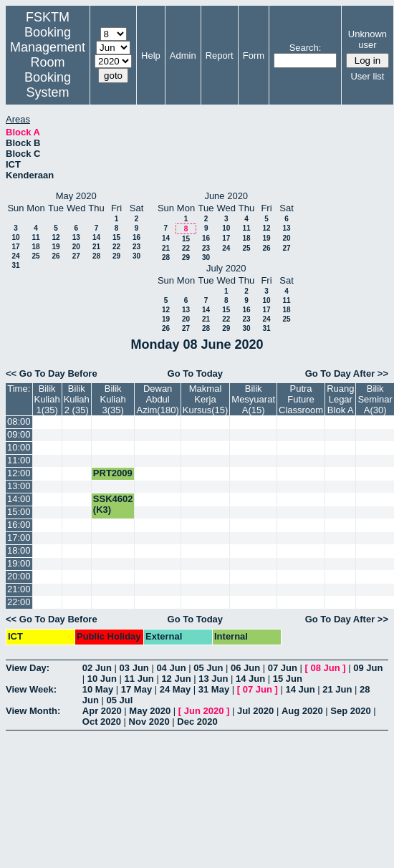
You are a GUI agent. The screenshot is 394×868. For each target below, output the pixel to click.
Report (220, 56)
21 (96, 247)
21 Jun (337, 689)
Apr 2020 (102, 711)
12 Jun (176, 679)
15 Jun (288, 679)
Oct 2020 (102, 722)
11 (35, 237)
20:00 (19, 576)
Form (254, 56)
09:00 (19, 434)
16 (136, 237)
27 (76, 256)
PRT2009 (113, 473)
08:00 (19, 421)
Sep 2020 (350, 711)
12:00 (19, 473)
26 (56, 256)
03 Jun (134, 668)
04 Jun (171, 668)
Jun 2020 (204, 711)
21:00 (19, 589)
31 (15, 265)
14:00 (19, 499)
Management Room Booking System (48, 70)
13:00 (19, 486)
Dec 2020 (197, 722)
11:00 (19, 460)
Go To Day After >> (347, 373)
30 (136, 256)
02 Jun (97, 668)
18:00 (19, 550)
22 (116, 247)
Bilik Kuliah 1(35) (47, 399)
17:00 (19, 537)
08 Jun (326, 668)
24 (15, 256)
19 (56, 247)
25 (35, 256)
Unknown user (367, 39)
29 (116, 256)
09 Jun (368, 668)
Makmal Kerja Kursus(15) (206, 399)
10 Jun (102, 679)
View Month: (33, 711)
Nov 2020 (149, 722)
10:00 (19, 447)
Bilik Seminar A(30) (375, 399)
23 (136, 247)
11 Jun (139, 679)
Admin (183, 56)
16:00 (19, 525)
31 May (214, 689)
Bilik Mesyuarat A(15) (253, 399)
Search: (306, 48)
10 (15, 237)
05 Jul (120, 700)
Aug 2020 (302, 711)
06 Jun (245, 668)
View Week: (31, 689)
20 (76, 247)
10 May (98, 689)
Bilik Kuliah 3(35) (113, 399)
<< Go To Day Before (52, 373)
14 (96, 237)
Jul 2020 (255, 711)
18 (35, 247)
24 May (175, 689)
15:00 (19, 512)
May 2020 (150, 711)
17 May (136, 689)
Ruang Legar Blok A (340, 399)
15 (116, 237)
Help (151, 56)
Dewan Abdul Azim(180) (157, 399)
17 (15, 247)
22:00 (19, 602)
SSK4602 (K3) (113, 504)
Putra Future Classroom (301, 399)
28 (96, 256)
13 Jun (213, 679)
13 (76, 237)
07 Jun (283, 668)
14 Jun (250, 679)
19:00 (19, 563)
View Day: (28, 668)
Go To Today (196, 373)
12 (56, 237)
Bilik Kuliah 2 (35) (77, 399)
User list (367, 76)
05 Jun (208, 668)
